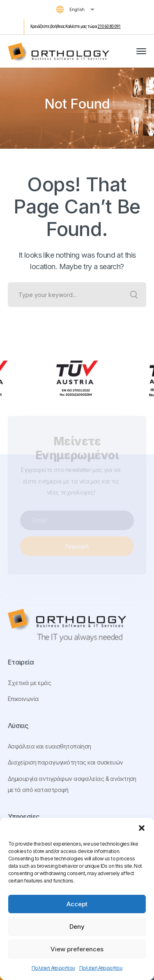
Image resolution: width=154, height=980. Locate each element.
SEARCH (134, 295)
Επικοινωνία (23, 699)
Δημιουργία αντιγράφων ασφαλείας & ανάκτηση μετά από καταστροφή (72, 784)
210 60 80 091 (109, 26)
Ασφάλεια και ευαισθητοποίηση (49, 746)
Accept (77, 904)
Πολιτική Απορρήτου (53, 968)
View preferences (77, 949)
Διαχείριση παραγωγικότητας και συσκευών (66, 762)
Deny (77, 927)
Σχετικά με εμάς (29, 683)
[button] (142, 828)
